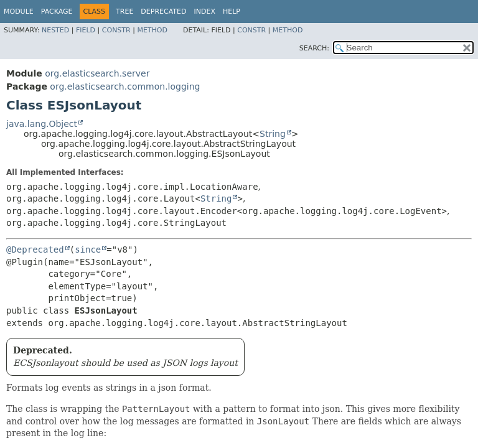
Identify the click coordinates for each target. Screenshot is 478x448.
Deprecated (163, 12)
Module (19, 12)
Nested (55, 30)
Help (232, 12)
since (88, 250)
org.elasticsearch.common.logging (125, 86)
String (273, 134)
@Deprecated (35, 250)
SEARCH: (314, 48)
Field (86, 30)
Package (57, 12)
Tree (124, 12)
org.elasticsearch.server (97, 73)
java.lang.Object (42, 124)
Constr (116, 30)
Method (152, 30)
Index (205, 12)
